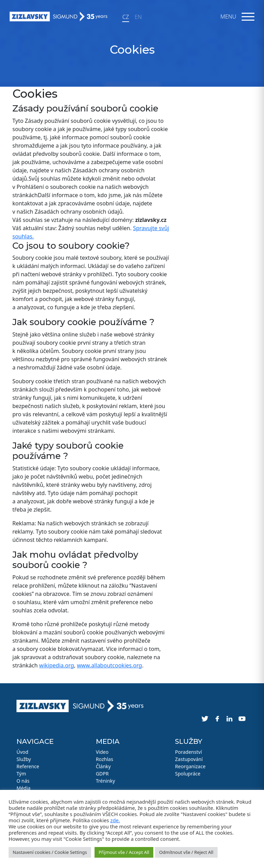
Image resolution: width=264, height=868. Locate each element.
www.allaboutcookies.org (109, 665)
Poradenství (188, 752)
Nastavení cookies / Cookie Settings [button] (50, 852)
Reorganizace (190, 766)
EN (138, 17)
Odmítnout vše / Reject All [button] (186, 852)
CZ (126, 17)
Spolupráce (188, 774)
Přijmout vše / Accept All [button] (124, 852)
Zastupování (189, 759)
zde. (115, 820)
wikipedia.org (57, 665)
